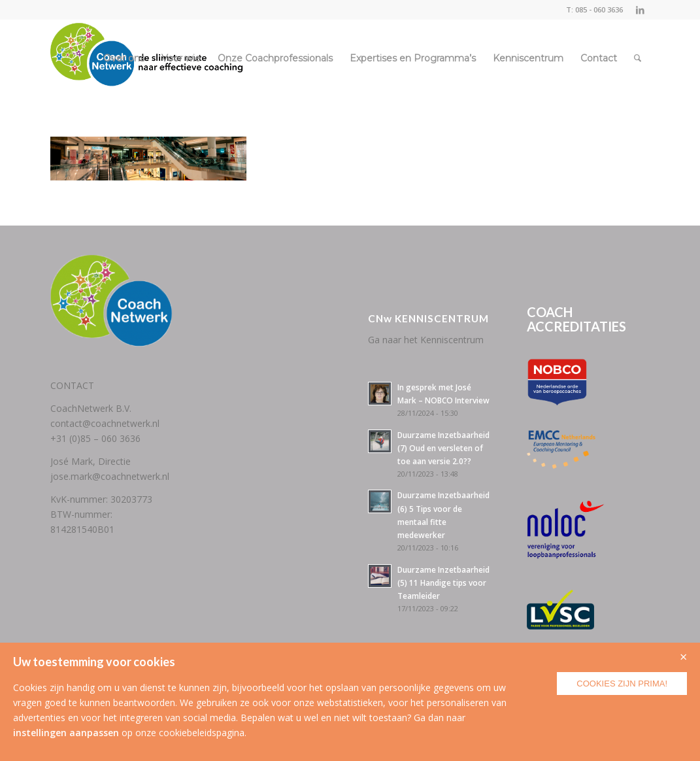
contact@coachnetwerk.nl (105, 423)
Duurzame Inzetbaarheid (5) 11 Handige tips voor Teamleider (443, 583)
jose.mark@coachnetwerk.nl (110, 476)
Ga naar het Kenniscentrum (426, 340)
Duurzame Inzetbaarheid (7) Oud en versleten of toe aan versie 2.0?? (443, 448)
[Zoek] (638, 58)
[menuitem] (124, 58)
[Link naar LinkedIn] (640, 10)
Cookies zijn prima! (622, 684)
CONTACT (72, 385)
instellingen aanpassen (66, 733)
